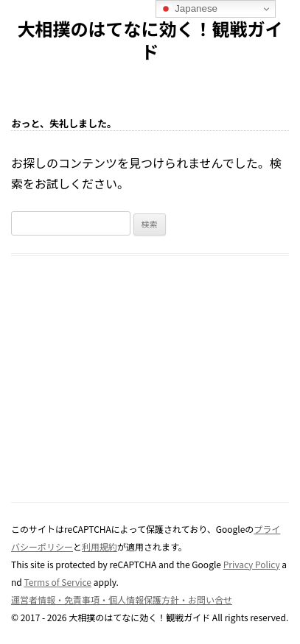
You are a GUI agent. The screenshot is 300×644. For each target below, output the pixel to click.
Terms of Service (57, 582)
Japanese (189, 9)
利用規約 (100, 546)
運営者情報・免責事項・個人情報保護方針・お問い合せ (122, 599)
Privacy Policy (252, 564)
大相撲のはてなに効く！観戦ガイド (150, 40)
